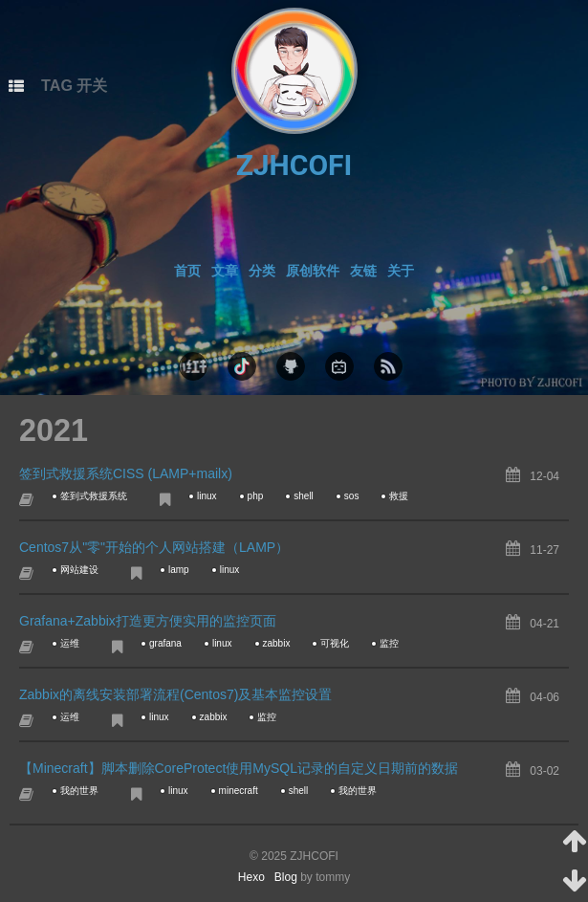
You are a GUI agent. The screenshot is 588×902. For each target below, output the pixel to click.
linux (207, 496)
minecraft (239, 791)
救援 (399, 496)
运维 (70, 643)
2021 (54, 430)
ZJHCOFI (294, 165)
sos (352, 496)
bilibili (339, 366)
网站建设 (79, 570)
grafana (165, 643)
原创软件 (313, 271)
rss (388, 366)
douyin (242, 366)
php (256, 496)
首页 (187, 271)
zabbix (277, 643)
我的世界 (79, 791)
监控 (389, 643)
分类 (262, 271)
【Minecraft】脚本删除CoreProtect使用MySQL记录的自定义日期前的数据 (239, 768)
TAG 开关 (74, 85)
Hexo (256, 877)
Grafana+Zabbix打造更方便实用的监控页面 (148, 621)
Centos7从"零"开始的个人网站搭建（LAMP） (154, 547)
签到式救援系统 (94, 496)
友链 (363, 271)
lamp (179, 570)
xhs (193, 366)
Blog (286, 877)
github (291, 366)
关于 (401, 271)
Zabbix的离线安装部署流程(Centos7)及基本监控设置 (176, 694)
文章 (225, 271)
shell (304, 496)
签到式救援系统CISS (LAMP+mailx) (126, 473)
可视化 (335, 643)
